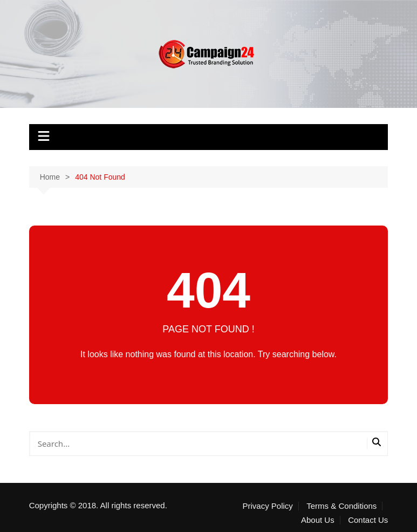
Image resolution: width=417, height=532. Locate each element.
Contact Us (368, 520)
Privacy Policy (267, 506)
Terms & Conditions (341, 506)
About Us (318, 520)
